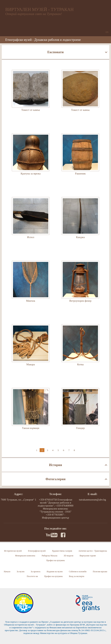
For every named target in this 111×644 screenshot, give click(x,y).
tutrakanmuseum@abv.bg (92, 500)
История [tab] (56, 465)
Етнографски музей (37, 551)
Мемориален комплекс (25, 556)
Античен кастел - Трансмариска (93, 551)
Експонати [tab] (56, 52)
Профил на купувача (56, 560)
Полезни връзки (100, 572)
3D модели (68, 556)
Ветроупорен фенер (80, 288)
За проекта (36, 572)
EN (107, 32)
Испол (31, 224)
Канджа (80, 224)
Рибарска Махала (50, 556)
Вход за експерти (77, 576)
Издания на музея (55, 572)
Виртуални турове (88, 556)
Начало (7, 572)
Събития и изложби (78, 572)
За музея (21, 572)
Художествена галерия (62, 551)
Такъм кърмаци (31, 415)
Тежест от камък (31, 97)
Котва (80, 351)
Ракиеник (80, 160)
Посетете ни (32, 576)
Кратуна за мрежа (31, 160)
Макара (31, 351)
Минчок (31, 288)
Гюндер (80, 415)
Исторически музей (13, 551)
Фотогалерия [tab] (55, 479)
